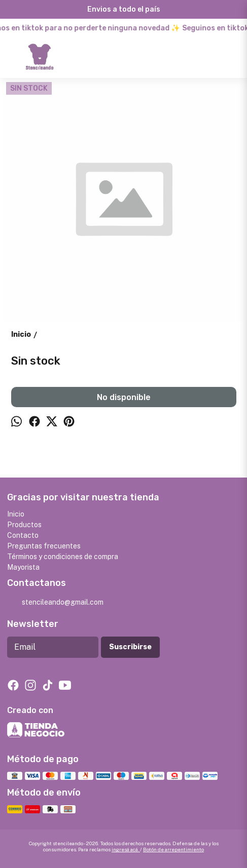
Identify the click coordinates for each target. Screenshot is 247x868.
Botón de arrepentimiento (173, 849)
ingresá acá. (126, 849)
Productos (24, 525)
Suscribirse (130, 647)
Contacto (23, 535)
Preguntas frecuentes (44, 546)
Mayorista (23, 567)
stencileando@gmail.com (55, 603)
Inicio (16, 514)
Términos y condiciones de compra (63, 557)
